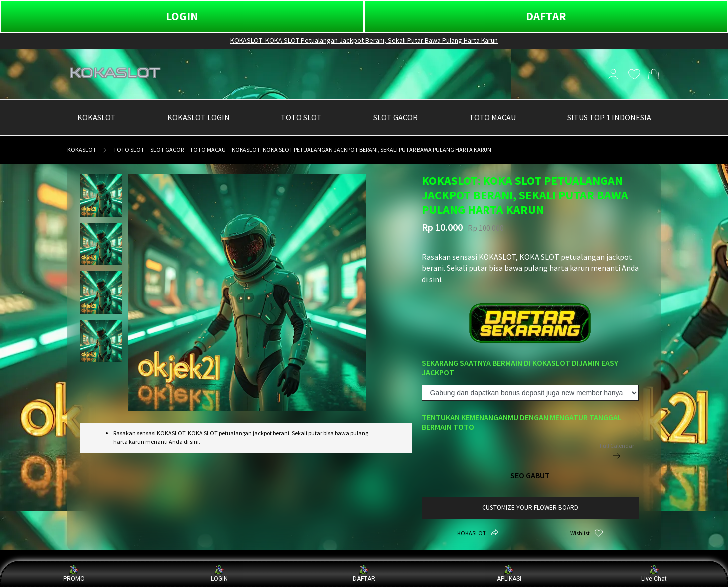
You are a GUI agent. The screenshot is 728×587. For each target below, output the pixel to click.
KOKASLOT (82, 149)
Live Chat (654, 573)
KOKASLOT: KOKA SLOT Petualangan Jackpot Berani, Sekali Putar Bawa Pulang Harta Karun (364, 40)
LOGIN (182, 16)
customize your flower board (530, 507)
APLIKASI (509, 573)
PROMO (74, 573)
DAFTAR (546, 16)
